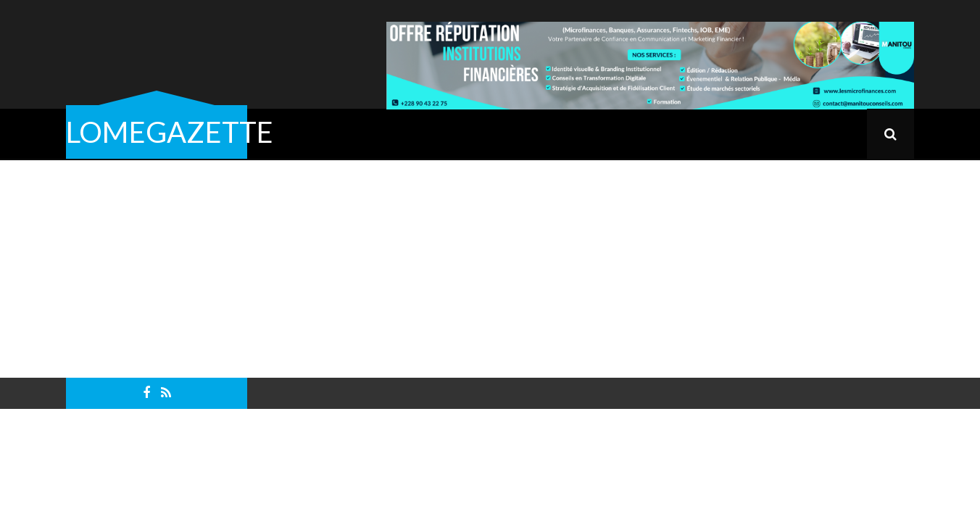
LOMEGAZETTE (170, 132)
